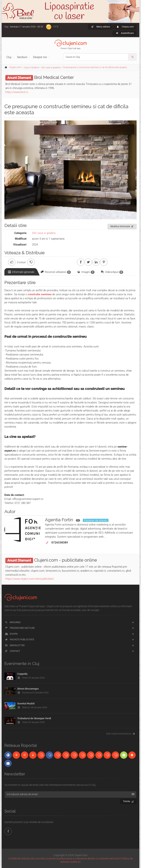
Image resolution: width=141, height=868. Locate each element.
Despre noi (40, 57)
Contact (12, 651)
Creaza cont (125, 27)
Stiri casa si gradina (44, 233)
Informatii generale (21, 272)
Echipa (11, 634)
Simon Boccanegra (28, 689)
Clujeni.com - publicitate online (66, 560)
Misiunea (13, 622)
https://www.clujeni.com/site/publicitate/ (30, 579)
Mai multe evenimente (121, 734)
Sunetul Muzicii (26, 704)
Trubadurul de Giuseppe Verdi (34, 718)
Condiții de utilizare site (21, 858)
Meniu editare (100, 27)
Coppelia (22, 674)
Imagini (86, 272)
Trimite (128, 801)
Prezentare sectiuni (20, 628)
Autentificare (125, 33)
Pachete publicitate (19, 639)
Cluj (9, 57)
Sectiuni (22, 57)
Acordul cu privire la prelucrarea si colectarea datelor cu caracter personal (78, 858)
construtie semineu (40, 294)
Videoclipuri (112, 272)
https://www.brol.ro (17, 92)
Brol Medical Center (54, 77)
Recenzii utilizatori (56, 272)
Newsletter (15, 645)
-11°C (56, 27)
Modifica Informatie (122, 226)
